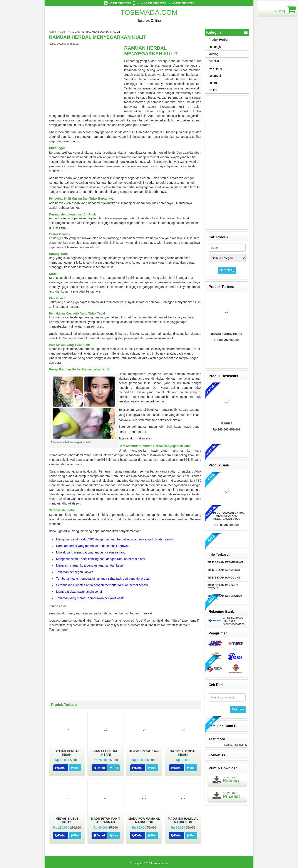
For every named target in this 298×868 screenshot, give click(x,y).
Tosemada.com (149, 12)
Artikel (213, 90)
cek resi (214, 83)
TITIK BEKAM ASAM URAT (224, 570)
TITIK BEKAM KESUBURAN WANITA (225, 597)
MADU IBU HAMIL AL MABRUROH (183, 820)
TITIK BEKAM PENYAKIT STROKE (223, 587)
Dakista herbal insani (144, 751)
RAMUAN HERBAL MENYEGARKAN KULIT (98, 37)
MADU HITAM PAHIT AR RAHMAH (105, 820)
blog (62, 32)
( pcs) (281, 9)
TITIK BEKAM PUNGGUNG (224, 578)
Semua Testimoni (236, 745)
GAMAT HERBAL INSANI (106, 753)
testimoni (215, 76)
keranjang (215, 68)
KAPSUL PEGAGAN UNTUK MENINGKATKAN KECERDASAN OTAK (226, 516)
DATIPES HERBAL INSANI (183, 753)
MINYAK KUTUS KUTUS (67, 820)
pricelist (214, 61)
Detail (61, 768)
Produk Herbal (218, 40)
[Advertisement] (85, 78)
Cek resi (238, 709)
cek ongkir (216, 47)
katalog (213, 54)
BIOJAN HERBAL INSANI (67, 753)
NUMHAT (227, 424)
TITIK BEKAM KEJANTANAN (225, 562)
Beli (75, 768)
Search (227, 270)
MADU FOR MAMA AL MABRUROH (144, 820)
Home (52, 32)
